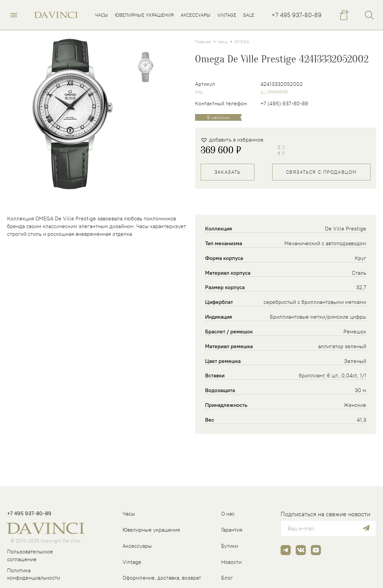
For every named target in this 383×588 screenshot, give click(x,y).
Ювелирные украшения (151, 530)
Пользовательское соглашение (30, 555)
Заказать (228, 172)
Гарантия (232, 530)
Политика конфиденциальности (34, 574)
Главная (203, 42)
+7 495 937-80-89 (297, 15)
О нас (228, 514)
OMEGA (242, 42)
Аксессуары (137, 546)
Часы (223, 42)
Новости (231, 562)
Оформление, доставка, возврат (162, 578)
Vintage (132, 562)
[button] (232, 140)
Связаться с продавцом (321, 172)
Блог (227, 578)
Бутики (230, 546)
